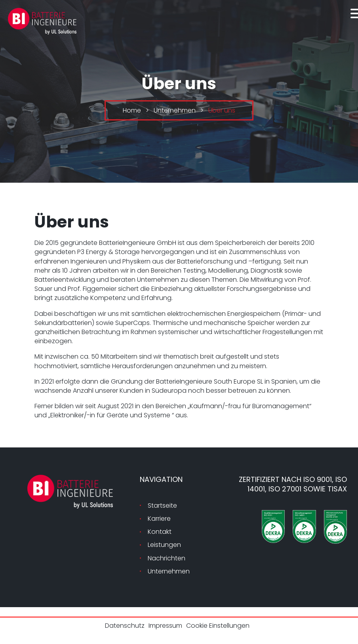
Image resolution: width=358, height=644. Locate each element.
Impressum (165, 626)
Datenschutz (125, 626)
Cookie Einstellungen (218, 626)
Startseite (162, 505)
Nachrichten (167, 558)
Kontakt (160, 532)
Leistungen (164, 545)
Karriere (159, 519)
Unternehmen (169, 571)
